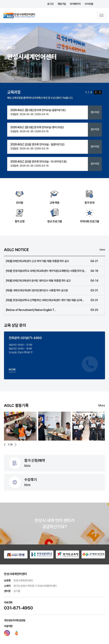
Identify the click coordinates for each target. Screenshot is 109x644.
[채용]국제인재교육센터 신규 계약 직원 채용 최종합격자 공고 (37, 261)
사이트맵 (89, 4)
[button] (96, 92)
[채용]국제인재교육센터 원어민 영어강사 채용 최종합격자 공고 (38, 281)
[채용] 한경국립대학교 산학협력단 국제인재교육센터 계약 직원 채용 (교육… (45, 300)
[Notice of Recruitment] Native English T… (31, 310)
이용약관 (8, 626)
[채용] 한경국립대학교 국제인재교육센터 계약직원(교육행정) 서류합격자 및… (46, 271)
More (102, 250)
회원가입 (62, 4)
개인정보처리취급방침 (15, 620)
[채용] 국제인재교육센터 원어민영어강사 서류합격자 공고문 (37, 290)
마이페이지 (75, 4)
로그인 (50, 4)
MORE (12, 369)
